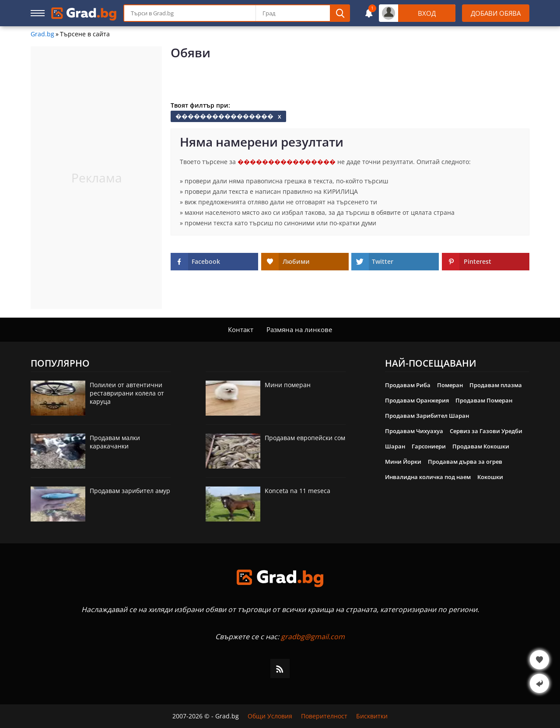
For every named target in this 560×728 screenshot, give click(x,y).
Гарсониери (429, 446)
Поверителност (324, 716)
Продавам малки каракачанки (115, 442)
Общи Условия (270, 716)
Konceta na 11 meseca (297, 491)
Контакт (241, 329)
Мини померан (288, 385)
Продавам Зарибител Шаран (427, 416)
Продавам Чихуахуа (414, 431)
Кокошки (490, 477)
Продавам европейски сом (305, 438)
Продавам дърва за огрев (465, 462)
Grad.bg (42, 34)
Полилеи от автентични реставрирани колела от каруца (127, 393)
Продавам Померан (484, 400)
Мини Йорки (403, 462)
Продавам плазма (496, 385)
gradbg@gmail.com (313, 637)
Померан (450, 385)
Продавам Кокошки (481, 446)
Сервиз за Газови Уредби (486, 431)
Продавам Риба (408, 385)
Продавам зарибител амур (130, 491)
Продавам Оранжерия (417, 400)
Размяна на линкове (299, 329)
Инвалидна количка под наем (428, 477)
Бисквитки (372, 716)
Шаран (395, 446)
